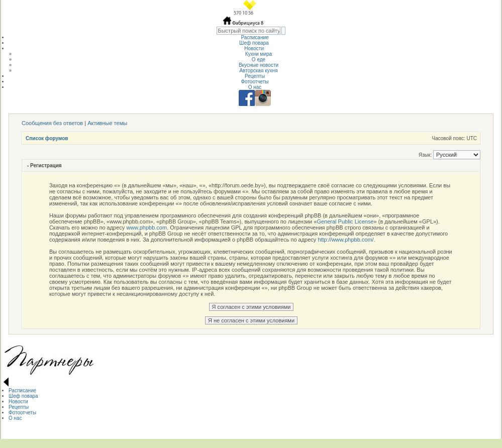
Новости (255, 48)
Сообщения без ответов (52, 123)
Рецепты (255, 76)
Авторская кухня (258, 71)
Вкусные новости (259, 65)
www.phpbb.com (146, 228)
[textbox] (248, 31)
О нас (255, 87)
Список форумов (47, 138)
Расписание (255, 37)
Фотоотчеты (255, 82)
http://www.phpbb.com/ (345, 240)
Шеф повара (255, 43)
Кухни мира (259, 54)
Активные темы (107, 123)
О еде (259, 60)
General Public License (345, 221)
